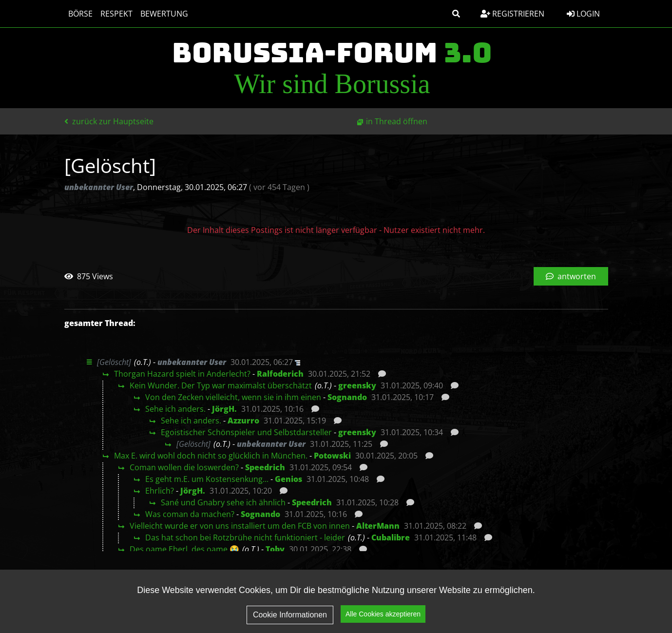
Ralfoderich (280, 374)
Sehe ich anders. (175, 409)
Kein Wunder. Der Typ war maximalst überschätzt (221, 385)
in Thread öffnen (397, 121)
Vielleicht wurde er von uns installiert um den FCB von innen (240, 526)
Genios (288, 479)
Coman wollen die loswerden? (184, 467)
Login (583, 14)
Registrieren (512, 14)
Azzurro (243, 421)
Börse (80, 14)
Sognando (347, 397)
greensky (357, 385)
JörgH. (224, 409)
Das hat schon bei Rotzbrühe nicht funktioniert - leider (245, 537)
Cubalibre (391, 537)
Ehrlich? (160, 491)
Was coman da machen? (190, 514)
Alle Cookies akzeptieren (383, 614)
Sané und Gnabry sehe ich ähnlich (223, 502)
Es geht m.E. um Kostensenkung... (207, 479)
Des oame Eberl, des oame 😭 (184, 549)
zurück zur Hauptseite (109, 121)
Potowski (332, 456)
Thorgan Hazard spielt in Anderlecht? (182, 374)
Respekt (116, 14)
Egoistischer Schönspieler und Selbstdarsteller (246, 432)
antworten (571, 276)
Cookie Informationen (290, 615)
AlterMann (378, 526)
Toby (275, 549)
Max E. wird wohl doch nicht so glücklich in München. (211, 456)
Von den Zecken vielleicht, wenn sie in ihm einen (233, 397)
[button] (456, 14)
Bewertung (164, 14)
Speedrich (265, 467)
